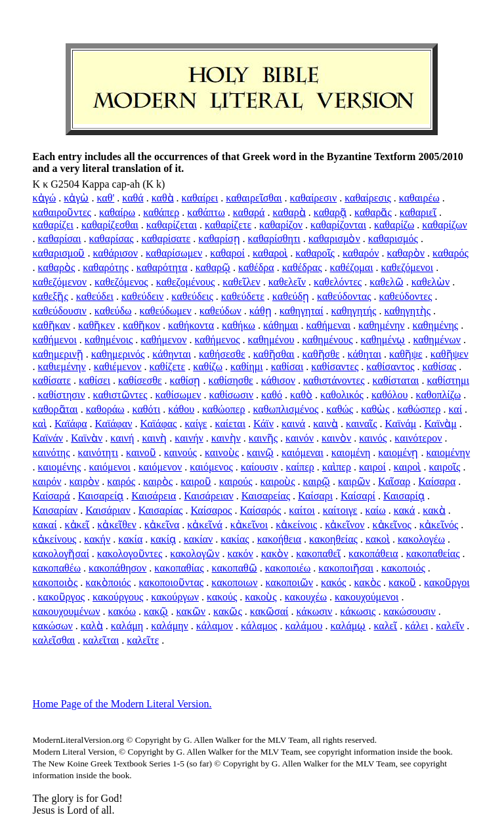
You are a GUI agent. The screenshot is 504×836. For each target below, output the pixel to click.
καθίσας (440, 366)
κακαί (45, 525)
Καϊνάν (48, 438)
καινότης (52, 452)
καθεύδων (220, 311)
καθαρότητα (162, 267)
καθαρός (451, 253)
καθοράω (105, 409)
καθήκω (239, 325)
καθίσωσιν (231, 395)
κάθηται (365, 354)
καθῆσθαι (274, 354)
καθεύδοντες (406, 296)
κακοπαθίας (179, 568)
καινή (122, 438)
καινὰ (325, 424)
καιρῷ (317, 481)
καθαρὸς (57, 267)
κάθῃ (261, 311)
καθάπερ (161, 212)
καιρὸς (158, 481)
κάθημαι (281, 325)
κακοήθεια (279, 539)
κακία (130, 539)
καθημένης (436, 325)
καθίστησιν (62, 395)
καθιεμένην (62, 366)
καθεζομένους (186, 282)
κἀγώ (45, 198)
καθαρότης (105, 267)
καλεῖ (385, 626)
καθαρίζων (444, 225)
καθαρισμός (393, 239)
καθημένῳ (383, 340)
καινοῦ (141, 452)
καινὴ (154, 438)
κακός (333, 582)
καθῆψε (406, 354)
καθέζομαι (352, 267)
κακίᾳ (163, 539)
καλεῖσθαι (54, 640)
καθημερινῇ (58, 354)
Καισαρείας (266, 496)
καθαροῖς (315, 253)
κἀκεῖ (77, 525)
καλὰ (92, 626)
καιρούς (236, 481)
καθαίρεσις (368, 198)
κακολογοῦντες (130, 554)
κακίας (235, 539)
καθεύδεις (192, 296)
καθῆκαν (52, 325)
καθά (133, 198)
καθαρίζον (281, 225)
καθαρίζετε (228, 225)
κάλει (416, 626)
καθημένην (381, 325)
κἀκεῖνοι (249, 525)
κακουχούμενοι (367, 597)
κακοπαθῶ (235, 568)
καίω (376, 510)
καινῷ (260, 452)
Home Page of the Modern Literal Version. (122, 704)
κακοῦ (402, 582)
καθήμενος (217, 340)
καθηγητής (354, 311)
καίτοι (302, 510)
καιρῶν (354, 481)
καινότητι (98, 452)
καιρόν (47, 481)
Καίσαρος (211, 510)
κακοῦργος (61, 597)
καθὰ (163, 198)
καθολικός (342, 395)
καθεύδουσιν (60, 311)
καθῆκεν (96, 325)
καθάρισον (115, 253)
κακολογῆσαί (61, 554)
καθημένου (271, 340)
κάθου (181, 409)
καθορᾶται (55, 409)
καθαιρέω (419, 198)
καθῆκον (141, 325)
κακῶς (228, 611)
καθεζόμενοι (408, 267)
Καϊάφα (71, 424)
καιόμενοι (109, 467)
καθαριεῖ (418, 212)
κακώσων (53, 626)
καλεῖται (101, 640)
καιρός (121, 481)
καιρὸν (84, 481)
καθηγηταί (302, 311)
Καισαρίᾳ (404, 496)
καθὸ (301, 395)
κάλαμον (215, 626)
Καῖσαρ (394, 481)
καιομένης (60, 467)
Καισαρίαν (55, 510)
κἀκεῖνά (204, 525)
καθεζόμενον (60, 282)
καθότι (147, 409)
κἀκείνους (55, 539)
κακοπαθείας (433, 554)
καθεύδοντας (344, 296)
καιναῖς (362, 424)
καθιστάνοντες (334, 380)
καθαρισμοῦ (59, 253)
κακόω (122, 611)
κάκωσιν (314, 611)
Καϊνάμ (401, 424)
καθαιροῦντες (62, 212)
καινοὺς (222, 452)
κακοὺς (261, 597)
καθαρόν (361, 253)
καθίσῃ (185, 380)
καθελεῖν (287, 282)
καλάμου (304, 626)
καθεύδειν (142, 296)
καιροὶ (408, 467)
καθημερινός (118, 354)
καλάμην (170, 626)
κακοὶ (378, 539)
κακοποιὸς (55, 582)
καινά (293, 424)
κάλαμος (259, 626)
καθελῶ (386, 282)
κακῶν (191, 611)
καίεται (230, 424)
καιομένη (351, 452)
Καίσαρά (52, 496)
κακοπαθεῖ (318, 554)
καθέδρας (302, 267)
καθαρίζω (394, 225)
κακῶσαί (269, 611)
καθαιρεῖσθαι (254, 198)
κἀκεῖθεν (116, 525)
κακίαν (198, 539)
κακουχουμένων (67, 611)
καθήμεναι (329, 325)
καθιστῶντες (120, 395)
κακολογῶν (195, 554)
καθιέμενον (118, 366)
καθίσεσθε (140, 380)
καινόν (300, 438)
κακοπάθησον (117, 568)
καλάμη (127, 626)
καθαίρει (200, 198)
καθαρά (249, 212)
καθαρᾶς (373, 212)
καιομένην (448, 452)
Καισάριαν (108, 510)
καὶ (40, 424)
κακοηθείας (333, 539)
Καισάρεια (154, 496)
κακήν (97, 539)
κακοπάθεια (373, 554)
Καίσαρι (315, 496)
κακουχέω (306, 597)
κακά (405, 510)
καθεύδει (95, 296)
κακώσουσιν (409, 611)
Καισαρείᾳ (101, 496)
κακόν (240, 554)
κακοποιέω (288, 568)
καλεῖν (450, 626)
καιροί (372, 467)
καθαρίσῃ (219, 239)
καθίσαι (287, 366)
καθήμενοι (55, 340)
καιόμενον (160, 467)
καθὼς (375, 409)
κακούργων (175, 597)
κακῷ (156, 611)
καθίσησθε (230, 380)
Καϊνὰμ (440, 424)
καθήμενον (163, 340)
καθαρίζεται (172, 225)
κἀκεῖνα (162, 525)
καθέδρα (256, 267)
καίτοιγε (340, 510)
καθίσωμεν (178, 395)
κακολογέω (421, 539)
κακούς (222, 597)
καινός (373, 438)
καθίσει (94, 380)
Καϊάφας (158, 424)
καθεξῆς (51, 296)
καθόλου (390, 395)
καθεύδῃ (291, 296)
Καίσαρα (437, 481)
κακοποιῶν (289, 582)
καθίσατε (52, 380)
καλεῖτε (143, 640)
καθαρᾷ (330, 212)
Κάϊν (263, 424)
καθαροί (227, 253)
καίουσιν (260, 467)
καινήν (189, 438)
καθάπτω (206, 212)
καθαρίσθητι (274, 239)
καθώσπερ (419, 409)
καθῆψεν (450, 354)
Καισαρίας (161, 510)
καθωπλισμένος (285, 409)
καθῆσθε (321, 354)
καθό (272, 395)
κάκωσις (358, 611)
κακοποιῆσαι (346, 568)
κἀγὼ (76, 198)
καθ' (105, 198)
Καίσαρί (358, 496)
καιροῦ (196, 481)
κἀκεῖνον (345, 525)
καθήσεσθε (222, 354)
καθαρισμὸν (334, 239)
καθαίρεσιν (314, 198)
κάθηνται (172, 354)
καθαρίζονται (338, 225)
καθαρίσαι (60, 239)
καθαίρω (117, 212)
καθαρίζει (53, 225)
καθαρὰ (289, 212)
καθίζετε (167, 366)
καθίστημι (448, 380)
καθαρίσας (112, 239)
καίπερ (300, 467)
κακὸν (275, 554)
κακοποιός (403, 568)
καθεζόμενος (121, 282)
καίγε (196, 424)
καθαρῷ (213, 267)
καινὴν (226, 438)
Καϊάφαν (114, 424)
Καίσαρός (260, 510)
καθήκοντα (191, 325)
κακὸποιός (108, 582)
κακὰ (434, 510)
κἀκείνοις (296, 525)
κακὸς (367, 582)
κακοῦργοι (447, 582)
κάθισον (278, 380)
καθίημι (247, 366)
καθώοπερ (223, 409)
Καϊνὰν (87, 438)
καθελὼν (431, 282)
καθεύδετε (243, 296)
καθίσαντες (335, 366)
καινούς (180, 452)
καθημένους (327, 340)
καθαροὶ (270, 253)
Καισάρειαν (208, 496)
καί (455, 409)
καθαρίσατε (166, 239)
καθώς (340, 409)
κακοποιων (234, 582)
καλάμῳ (348, 626)
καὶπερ (337, 467)
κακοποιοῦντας (171, 582)
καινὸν (336, 438)
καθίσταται (396, 380)
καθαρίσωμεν (174, 253)
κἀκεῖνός (439, 525)
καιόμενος (211, 467)
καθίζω (208, 366)
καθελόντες (338, 282)
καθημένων (437, 340)
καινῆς (263, 438)
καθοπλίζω (439, 395)
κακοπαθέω (57, 568)
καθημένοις (109, 340)
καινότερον (418, 438)
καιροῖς (444, 467)
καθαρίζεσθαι (110, 225)
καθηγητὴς (407, 311)
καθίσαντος (390, 366)
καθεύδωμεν (166, 311)
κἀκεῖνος (392, 525)
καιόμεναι (303, 452)
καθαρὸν (406, 253)
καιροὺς (278, 481)
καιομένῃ (398, 452)
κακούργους (118, 597)
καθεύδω (113, 311)
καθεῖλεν (241, 282)
